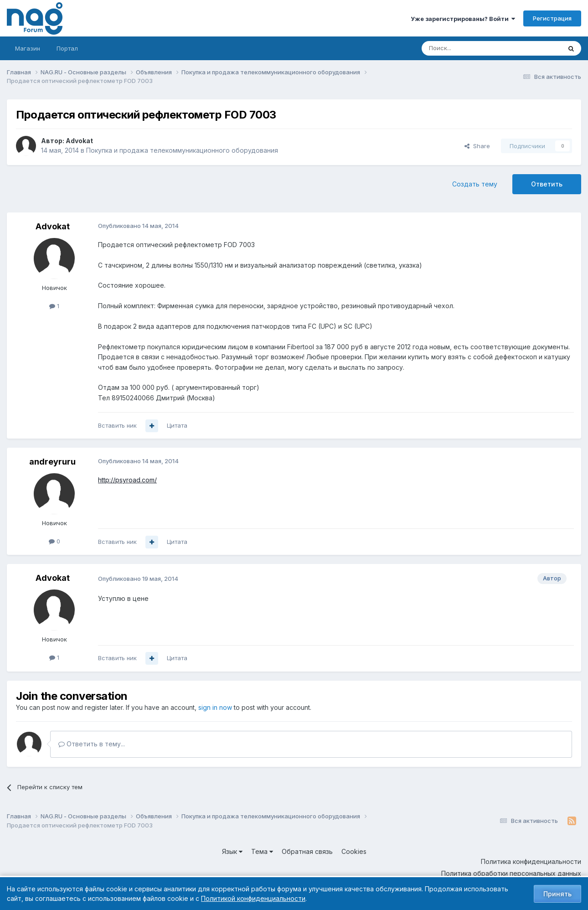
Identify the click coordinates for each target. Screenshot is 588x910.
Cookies (354, 851)
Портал (67, 48)
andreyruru (52, 462)
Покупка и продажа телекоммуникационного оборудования (182, 150)
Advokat (79, 141)
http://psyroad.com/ (127, 480)
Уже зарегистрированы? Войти (463, 19)
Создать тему (475, 184)
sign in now (215, 707)
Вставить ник (117, 425)
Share (477, 146)
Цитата (177, 425)
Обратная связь (307, 851)
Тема (262, 851)
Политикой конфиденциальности (253, 898)
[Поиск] (466, 48)
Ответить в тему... (92, 744)
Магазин (28, 48)
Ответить (547, 184)
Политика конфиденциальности (531, 861)
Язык (232, 851)
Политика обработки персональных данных (511, 873)
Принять (557, 894)
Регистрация (552, 18)
